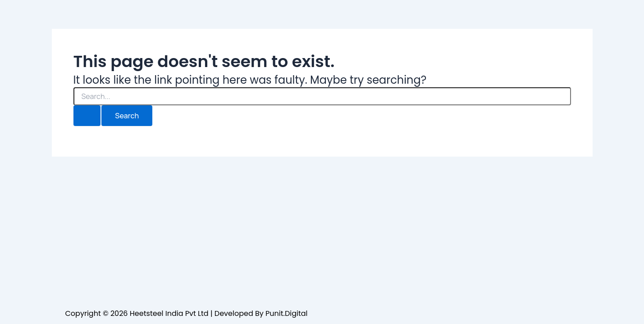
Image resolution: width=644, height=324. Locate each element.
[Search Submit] (87, 116)
